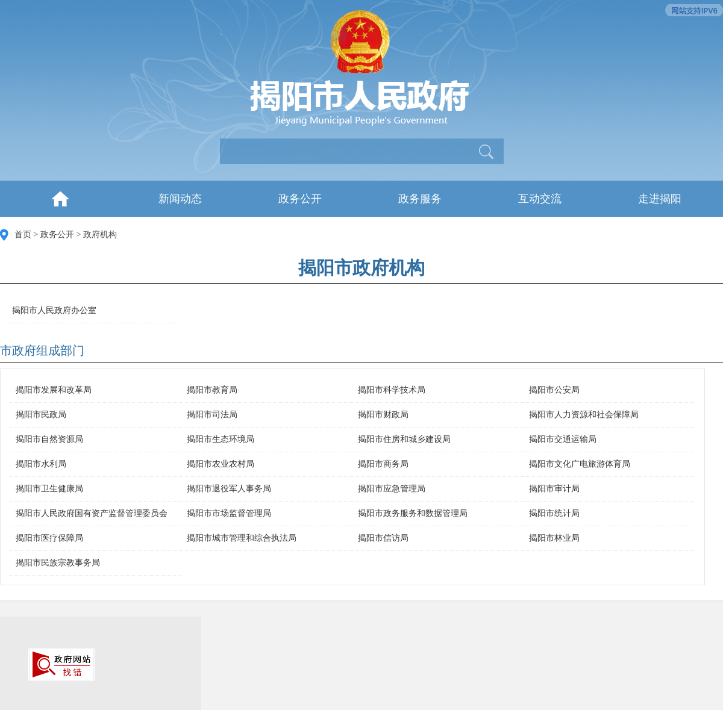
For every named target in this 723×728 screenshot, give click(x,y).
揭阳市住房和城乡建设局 (404, 439)
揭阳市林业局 (554, 538)
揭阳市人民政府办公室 (54, 310)
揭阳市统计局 (554, 513)
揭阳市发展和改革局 (54, 390)
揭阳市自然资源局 (49, 439)
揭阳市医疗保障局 (49, 538)
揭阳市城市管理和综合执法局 (242, 538)
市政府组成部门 (42, 350)
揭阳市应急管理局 (392, 489)
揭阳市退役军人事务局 (229, 489)
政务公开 (300, 199)
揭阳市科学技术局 (392, 390)
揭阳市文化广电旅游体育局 (580, 464)
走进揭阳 (660, 199)
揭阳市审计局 (554, 489)
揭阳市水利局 (41, 464)
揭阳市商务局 (383, 464)
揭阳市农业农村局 (221, 464)
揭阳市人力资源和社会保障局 (584, 415)
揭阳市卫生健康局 (49, 489)
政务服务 (420, 199)
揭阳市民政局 (41, 415)
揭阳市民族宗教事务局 (58, 563)
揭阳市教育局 (212, 390)
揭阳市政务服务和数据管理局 (413, 513)
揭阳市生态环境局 (221, 439)
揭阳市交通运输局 (563, 439)
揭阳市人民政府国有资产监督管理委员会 (92, 513)
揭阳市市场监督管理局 (229, 513)
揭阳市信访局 (383, 538)
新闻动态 (180, 199)
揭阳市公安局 (554, 390)
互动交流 (540, 199)
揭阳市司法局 (212, 415)
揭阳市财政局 (383, 415)
